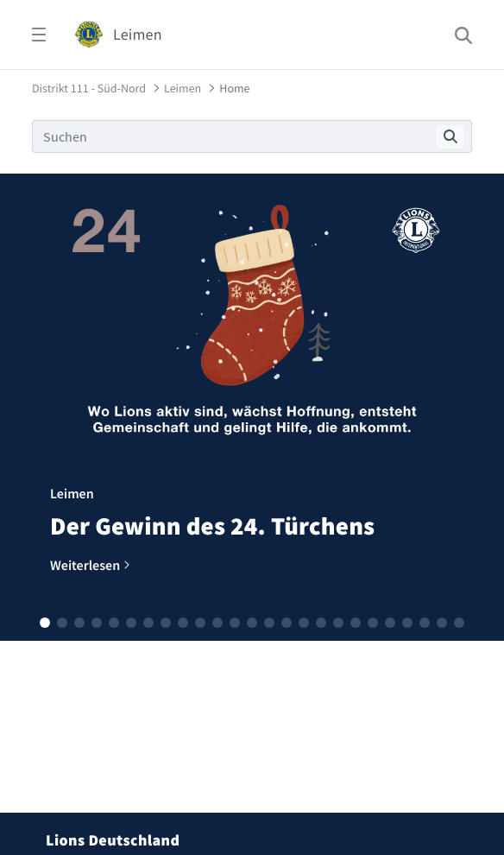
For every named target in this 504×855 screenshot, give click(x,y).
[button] (45, 623)
